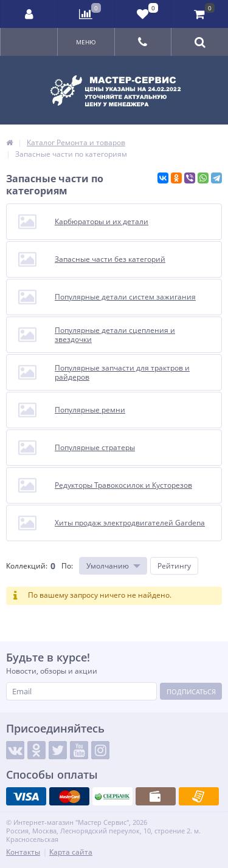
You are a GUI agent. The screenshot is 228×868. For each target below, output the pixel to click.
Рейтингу (174, 566)
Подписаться (191, 692)
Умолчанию (108, 566)
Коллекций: (27, 566)
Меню (86, 42)
